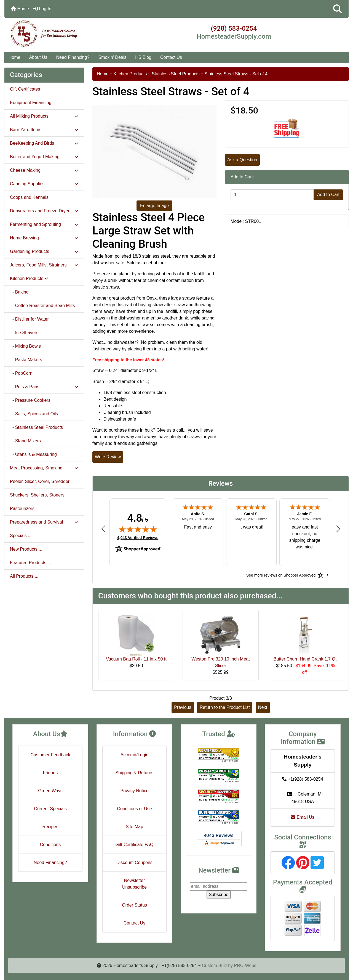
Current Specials (50, 809)
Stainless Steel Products (176, 74)
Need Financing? (73, 57)
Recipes (50, 827)
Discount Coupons (134, 863)
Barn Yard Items (44, 130)
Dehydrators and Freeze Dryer (44, 211)
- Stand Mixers (25, 441)
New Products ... (26, 549)
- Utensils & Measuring (33, 454)
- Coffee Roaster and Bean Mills (42, 306)
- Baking (19, 292)
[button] (338, 9)
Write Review (108, 457)
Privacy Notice (134, 791)
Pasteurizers (22, 509)
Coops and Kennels (29, 197)
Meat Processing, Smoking (44, 468)
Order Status (134, 905)
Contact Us (171, 57)
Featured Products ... (30, 563)
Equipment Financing (31, 103)
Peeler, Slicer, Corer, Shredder (40, 481)
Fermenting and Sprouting (44, 224)
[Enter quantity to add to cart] (272, 195)
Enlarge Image (154, 206)
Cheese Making (44, 170)
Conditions (50, 845)
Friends (50, 773)
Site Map (134, 827)
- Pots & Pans (44, 387)
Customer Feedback (50, 755)
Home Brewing (44, 238)
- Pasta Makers (26, 360)
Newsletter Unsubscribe (134, 884)
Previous (183, 707)
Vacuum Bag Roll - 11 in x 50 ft (136, 659)
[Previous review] (103, 529)
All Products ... (24, 576)
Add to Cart (328, 195)
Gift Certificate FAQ (135, 845)
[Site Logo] (62, 34)
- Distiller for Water (29, 319)
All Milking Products (44, 116)
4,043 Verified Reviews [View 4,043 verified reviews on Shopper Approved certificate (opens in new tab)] (138, 537)
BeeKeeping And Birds (44, 143)
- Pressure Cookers (30, 400)
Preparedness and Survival (44, 522)
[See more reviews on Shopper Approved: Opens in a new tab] (281, 575)
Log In (42, 9)
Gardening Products (44, 251)
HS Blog (143, 57)
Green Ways (50, 791)
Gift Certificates (25, 89)
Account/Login (134, 755)
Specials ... (21, 536)
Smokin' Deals (112, 57)
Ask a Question (242, 160)
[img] (138, 529)
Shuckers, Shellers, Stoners (37, 495)
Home (20, 9)
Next (263, 707)
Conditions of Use (134, 809)
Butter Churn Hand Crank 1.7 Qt (305, 659)
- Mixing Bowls (25, 346)
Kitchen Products (130, 74)
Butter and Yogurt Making (44, 157)
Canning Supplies (44, 184)
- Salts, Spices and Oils (34, 414)
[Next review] (338, 529)
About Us (38, 57)
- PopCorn (21, 373)
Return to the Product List (225, 707)
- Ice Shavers (24, 333)
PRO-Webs (245, 966)
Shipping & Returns (135, 773)
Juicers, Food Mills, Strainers (44, 265)
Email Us (303, 817)
